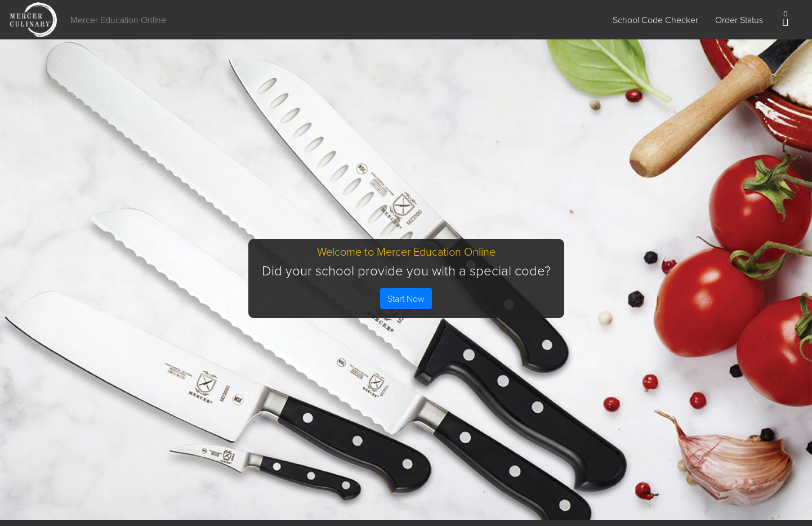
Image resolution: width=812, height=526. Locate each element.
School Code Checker (655, 20)
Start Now (406, 298)
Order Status (739, 20)
